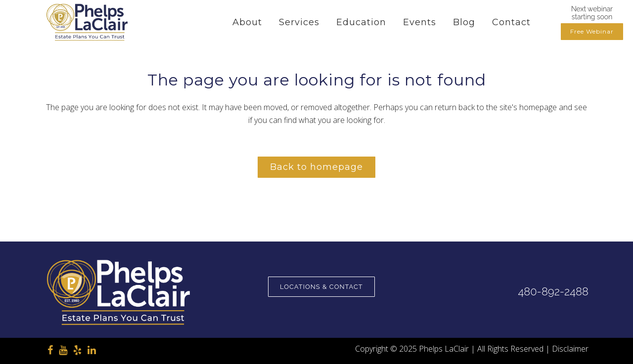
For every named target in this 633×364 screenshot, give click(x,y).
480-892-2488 (553, 291)
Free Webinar (592, 31)
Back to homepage (316, 167)
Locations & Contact (321, 287)
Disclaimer (570, 349)
